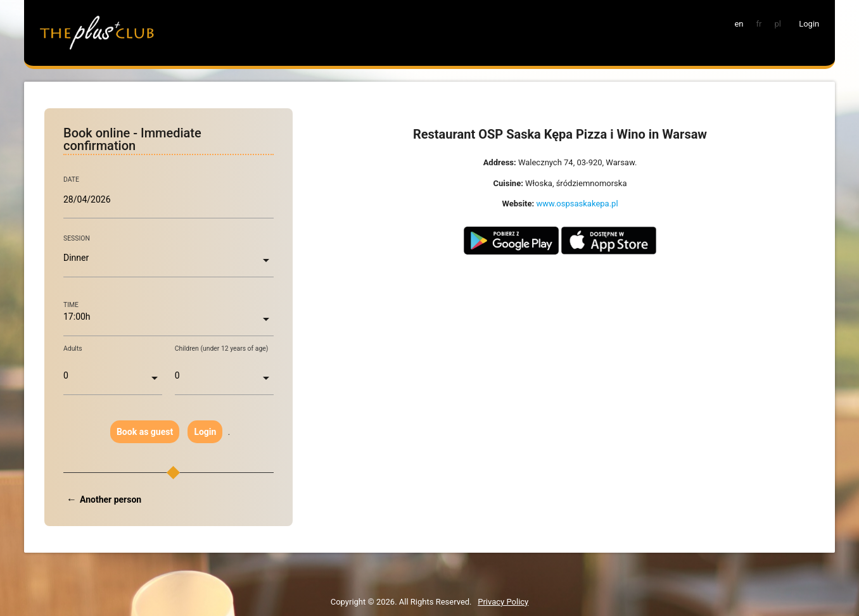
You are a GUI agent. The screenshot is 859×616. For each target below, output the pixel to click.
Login (205, 432)
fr (759, 24)
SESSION (77, 238)
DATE (71, 180)
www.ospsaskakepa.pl (577, 204)
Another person (111, 500)
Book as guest (145, 432)
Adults (73, 349)
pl (777, 24)
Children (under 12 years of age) (222, 349)
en (739, 24)
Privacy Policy (503, 602)
